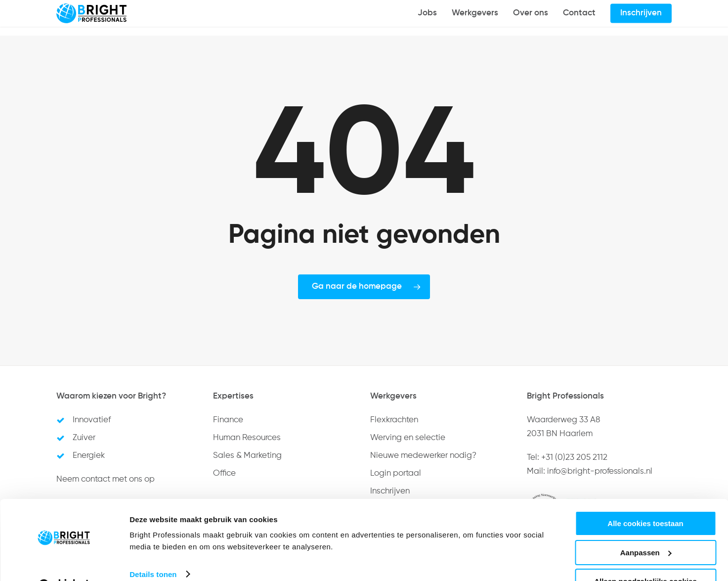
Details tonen (153, 549)
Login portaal (396, 473)
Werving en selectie (408, 438)
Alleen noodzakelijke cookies (645, 557)
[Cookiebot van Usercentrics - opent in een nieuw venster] (64, 562)
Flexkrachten (394, 420)
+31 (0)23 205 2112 (574, 458)
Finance (228, 420)
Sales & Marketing (247, 456)
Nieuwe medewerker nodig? (423, 456)
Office (224, 473)
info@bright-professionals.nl (600, 471)
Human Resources (247, 438)
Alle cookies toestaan (645, 499)
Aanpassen (646, 528)
